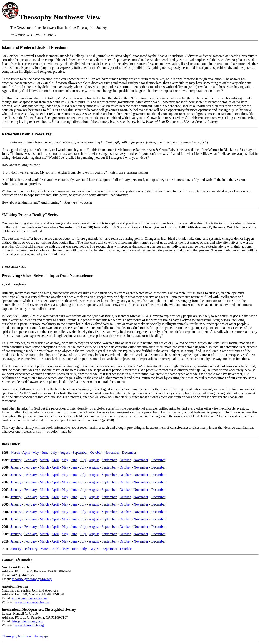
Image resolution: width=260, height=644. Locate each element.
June (45, 453)
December (129, 453)
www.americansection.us (32, 602)
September (80, 453)
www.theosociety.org (29, 625)
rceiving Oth (17, 276)
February (31, 460)
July (54, 453)
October (96, 453)
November (112, 453)
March (15, 453)
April (26, 453)
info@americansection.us (30, 598)
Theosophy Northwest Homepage (25, 636)
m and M (16, 47)
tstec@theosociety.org (27, 621)
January (16, 460)
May (36, 453)
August (65, 453)
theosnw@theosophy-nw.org (32, 579)
